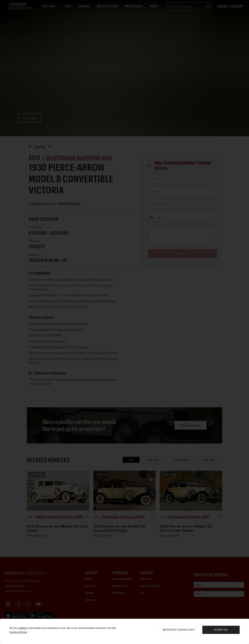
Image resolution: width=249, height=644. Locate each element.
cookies (22, 628)
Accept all (221, 630)
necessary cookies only (179, 630)
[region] (124, 631)
